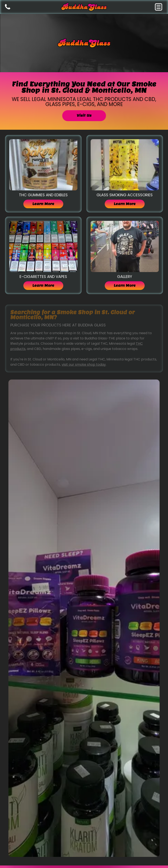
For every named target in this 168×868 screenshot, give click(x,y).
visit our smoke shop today (84, 365)
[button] (159, 7)
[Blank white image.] (8, 9)
